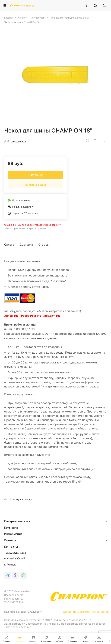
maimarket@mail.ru (16, 558)
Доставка (26, 245)
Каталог (29, 5)
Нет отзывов (19, 141)
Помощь (10, 540)
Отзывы (44, 245)
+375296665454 (15, 553)
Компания (11, 528)
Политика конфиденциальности (23, 612)
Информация (13, 534)
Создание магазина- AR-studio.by (86, 612)
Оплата (9, 245)
